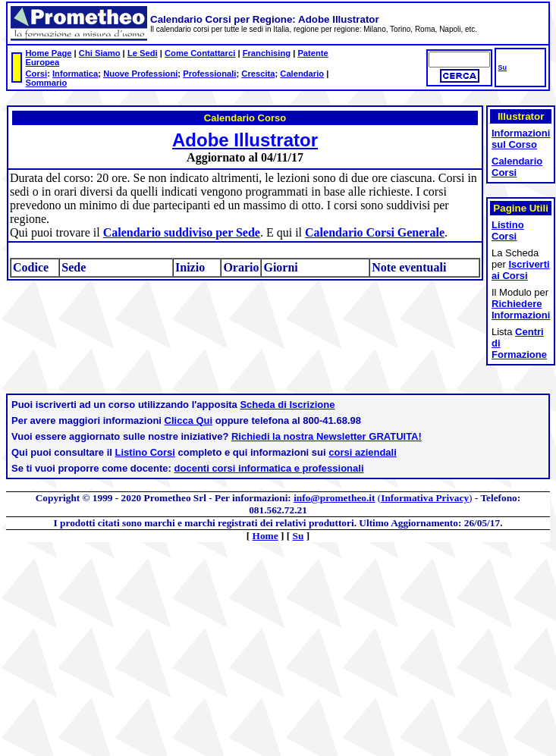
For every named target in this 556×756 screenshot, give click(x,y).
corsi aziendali (363, 452)
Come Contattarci (200, 53)
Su (503, 67)
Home (265, 536)
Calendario (302, 74)
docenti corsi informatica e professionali (269, 468)
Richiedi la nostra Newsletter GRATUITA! (327, 436)
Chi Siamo (100, 53)
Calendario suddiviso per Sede (182, 232)
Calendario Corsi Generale (375, 232)
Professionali (209, 74)
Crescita (258, 74)
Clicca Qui (189, 420)
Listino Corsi (145, 452)
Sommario (47, 83)
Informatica (75, 74)
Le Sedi (143, 53)
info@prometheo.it (334, 498)
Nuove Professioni (140, 74)
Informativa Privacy (425, 498)
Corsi (37, 74)
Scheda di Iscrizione (287, 405)
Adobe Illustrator (245, 140)
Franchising (267, 53)
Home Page (49, 53)
